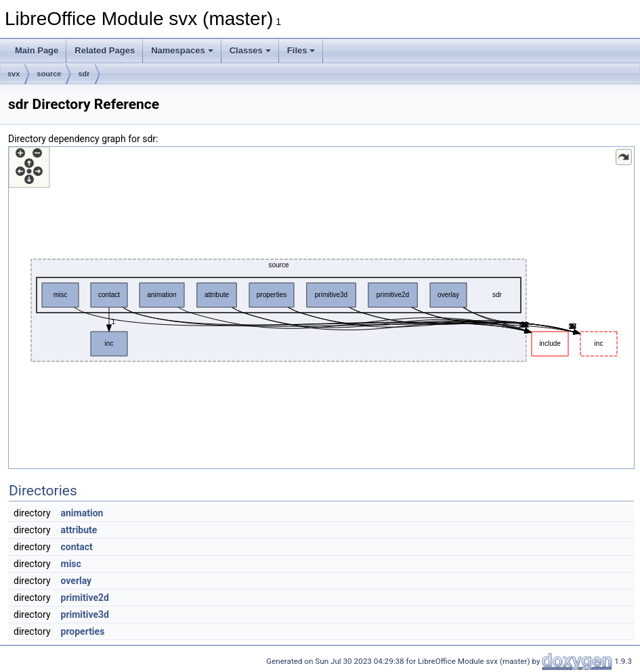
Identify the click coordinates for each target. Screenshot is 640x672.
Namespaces (182, 50)
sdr (84, 74)
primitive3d (85, 614)
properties (83, 631)
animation (82, 513)
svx (14, 74)
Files (301, 50)
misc (71, 564)
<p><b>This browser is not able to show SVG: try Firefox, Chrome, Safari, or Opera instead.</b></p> (321, 308)
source (49, 74)
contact (77, 547)
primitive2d (85, 598)
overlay (77, 581)
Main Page (37, 50)
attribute (79, 530)
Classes (250, 50)
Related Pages (105, 50)
